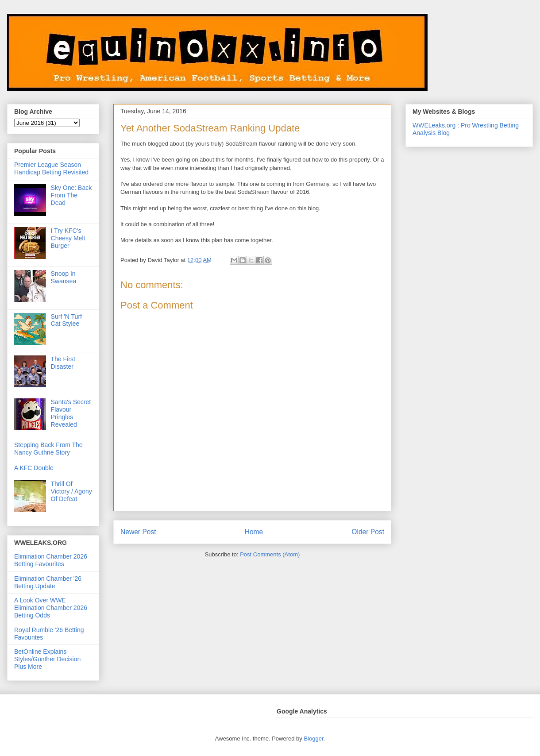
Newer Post (138, 532)
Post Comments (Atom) (270, 554)
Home (254, 532)
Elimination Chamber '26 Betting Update (48, 582)
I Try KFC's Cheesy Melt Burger (68, 238)
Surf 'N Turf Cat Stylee (66, 320)
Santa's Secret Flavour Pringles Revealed (71, 413)
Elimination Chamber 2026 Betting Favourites (51, 560)
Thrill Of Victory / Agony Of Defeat (71, 491)
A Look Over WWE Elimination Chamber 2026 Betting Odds (51, 608)
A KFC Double (34, 468)
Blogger (313, 739)
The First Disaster (63, 363)
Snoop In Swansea (64, 277)
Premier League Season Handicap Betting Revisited (51, 168)
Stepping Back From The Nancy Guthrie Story (48, 449)
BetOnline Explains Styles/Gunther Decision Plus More (47, 659)
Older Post (368, 532)
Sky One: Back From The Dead (71, 195)
